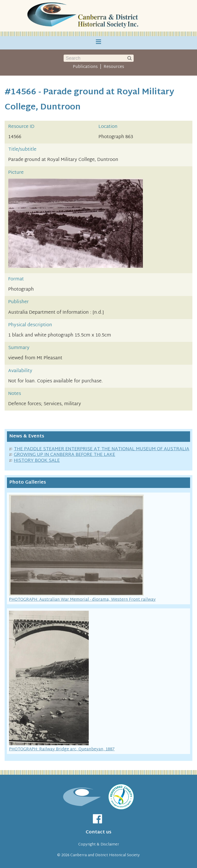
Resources (114, 67)
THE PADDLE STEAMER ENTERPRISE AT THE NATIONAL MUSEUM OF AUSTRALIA (102, 449)
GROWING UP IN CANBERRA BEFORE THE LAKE (65, 455)
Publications (85, 67)
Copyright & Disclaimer (99, 845)
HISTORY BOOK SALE (37, 461)
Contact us (98, 832)
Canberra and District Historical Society (105, 855)
